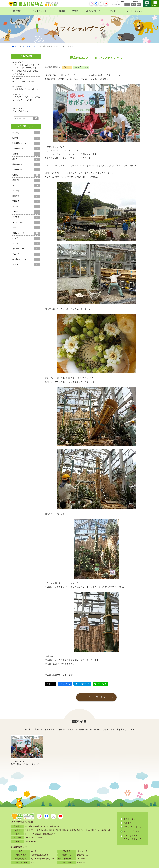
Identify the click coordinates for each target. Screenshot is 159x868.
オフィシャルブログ (31, 46)
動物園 (62, 11)
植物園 (75, 11)
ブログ (113, 11)
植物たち (66, 67)
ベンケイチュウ (80, 67)
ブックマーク (84, 684)
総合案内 (17, 11)
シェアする (66, 684)
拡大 (134, 4)
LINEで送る (103, 684)
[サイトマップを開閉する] (155, 4)
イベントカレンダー (40, 11)
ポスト (51, 684)
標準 (139, 4)
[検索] (117, 5)
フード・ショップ (135, 11)
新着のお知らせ (93, 11)
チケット (147, 5)
